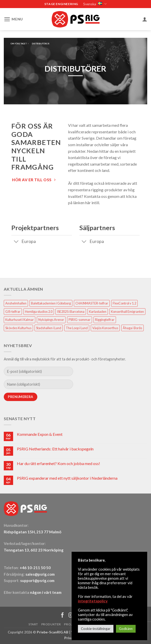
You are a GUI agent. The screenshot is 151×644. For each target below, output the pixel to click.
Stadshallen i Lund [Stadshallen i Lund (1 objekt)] (49, 327)
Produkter (51, 624)
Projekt (71, 624)
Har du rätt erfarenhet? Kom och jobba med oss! (58, 463)
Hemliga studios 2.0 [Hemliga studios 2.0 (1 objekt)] (39, 311)
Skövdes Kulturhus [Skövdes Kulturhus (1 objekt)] (18, 327)
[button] (13, 19)
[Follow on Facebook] (62, 615)
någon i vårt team (46, 592)
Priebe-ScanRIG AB (53, 632)
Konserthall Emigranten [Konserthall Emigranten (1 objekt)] (127, 311)
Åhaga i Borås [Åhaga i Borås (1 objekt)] (132, 327)
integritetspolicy (93, 601)
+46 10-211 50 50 (36, 567)
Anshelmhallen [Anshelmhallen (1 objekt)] (16, 303)
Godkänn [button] (126, 629)
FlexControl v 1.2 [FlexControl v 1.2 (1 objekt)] (124, 303)
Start (33, 624)
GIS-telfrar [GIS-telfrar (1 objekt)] (13, 311)
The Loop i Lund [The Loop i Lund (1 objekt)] (77, 327)
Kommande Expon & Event (40, 434)
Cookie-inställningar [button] (96, 629)
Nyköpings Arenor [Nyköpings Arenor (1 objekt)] (51, 319)
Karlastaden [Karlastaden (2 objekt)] (98, 311)
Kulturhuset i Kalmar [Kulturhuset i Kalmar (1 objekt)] (20, 319)
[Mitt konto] (145, 19)
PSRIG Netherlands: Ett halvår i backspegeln (55, 449)
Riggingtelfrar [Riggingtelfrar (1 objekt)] (105, 319)
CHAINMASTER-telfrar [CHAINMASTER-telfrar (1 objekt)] (92, 303)
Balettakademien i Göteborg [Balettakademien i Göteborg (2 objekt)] (51, 303)
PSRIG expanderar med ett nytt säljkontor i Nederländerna (67, 478)
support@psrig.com (37, 580)
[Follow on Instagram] (71, 615)
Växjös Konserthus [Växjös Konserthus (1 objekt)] (105, 327)
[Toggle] (16, 242)
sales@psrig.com (40, 574)
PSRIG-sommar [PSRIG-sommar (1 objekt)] (80, 319)
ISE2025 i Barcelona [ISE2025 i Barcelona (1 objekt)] (71, 311)
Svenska (94, 4)
